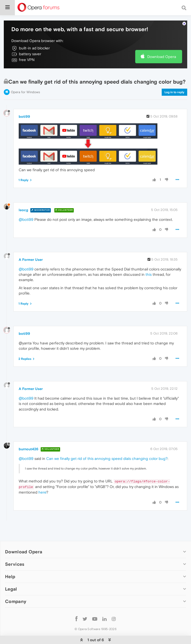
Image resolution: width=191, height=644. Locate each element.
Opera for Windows (25, 92)
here (42, 492)
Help (10, 577)
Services (15, 564)
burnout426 (29, 449)
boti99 (24, 116)
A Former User (31, 260)
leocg (23, 210)
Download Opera (162, 57)
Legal (11, 589)
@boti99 (26, 219)
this (149, 274)
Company (16, 601)
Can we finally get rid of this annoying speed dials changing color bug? (107, 458)
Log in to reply (174, 92)
